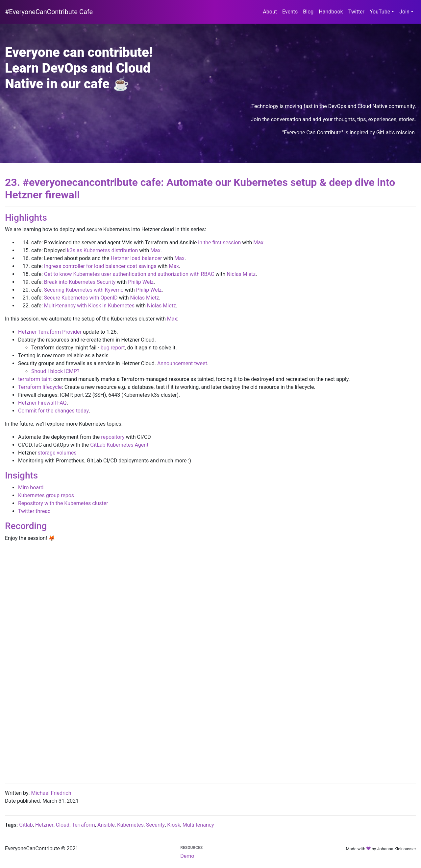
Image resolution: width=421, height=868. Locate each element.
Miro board (31, 488)
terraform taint (35, 379)
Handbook (332, 11)
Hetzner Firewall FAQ (42, 403)
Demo (187, 856)
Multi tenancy (198, 825)
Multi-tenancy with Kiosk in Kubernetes (89, 306)
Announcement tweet (182, 363)
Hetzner (44, 825)
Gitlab (26, 825)
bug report (113, 348)
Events (291, 11)
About (271, 11)
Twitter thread (34, 511)
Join (404, 12)
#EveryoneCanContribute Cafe (49, 12)
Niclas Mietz (241, 274)
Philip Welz (141, 282)
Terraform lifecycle (40, 387)
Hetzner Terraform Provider (50, 332)
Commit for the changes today (53, 411)
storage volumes (57, 453)
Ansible (106, 825)
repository (113, 437)
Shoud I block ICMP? (55, 371)
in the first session (219, 243)
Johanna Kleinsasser (396, 849)
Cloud (63, 825)
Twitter (358, 11)
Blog (310, 11)
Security (155, 825)
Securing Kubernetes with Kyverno (84, 290)
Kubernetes (130, 825)
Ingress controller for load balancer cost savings (100, 266)
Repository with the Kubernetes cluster (63, 503)
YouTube (380, 12)
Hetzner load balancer (136, 258)
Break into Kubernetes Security (80, 282)
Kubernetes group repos (46, 495)
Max (258, 243)
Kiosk (173, 825)
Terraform (83, 825)
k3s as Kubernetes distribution (103, 250)
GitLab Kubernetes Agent (119, 445)
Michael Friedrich (51, 793)
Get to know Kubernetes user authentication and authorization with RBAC (129, 274)
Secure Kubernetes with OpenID (81, 298)
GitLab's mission (396, 133)
